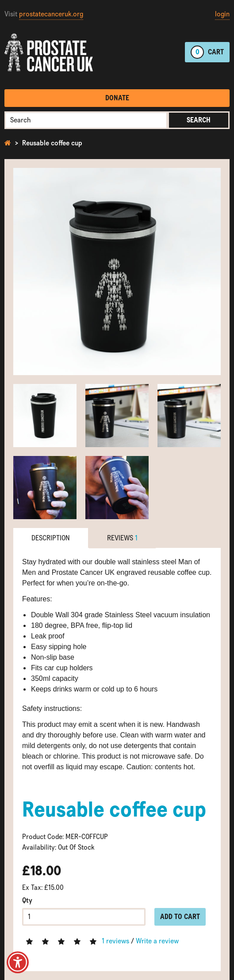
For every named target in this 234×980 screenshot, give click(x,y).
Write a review (157, 941)
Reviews (122, 538)
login (222, 14)
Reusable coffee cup (52, 143)
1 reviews (115, 941)
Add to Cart (180, 917)
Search (199, 120)
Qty (27, 900)
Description (51, 538)
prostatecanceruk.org (51, 14)
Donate (117, 98)
